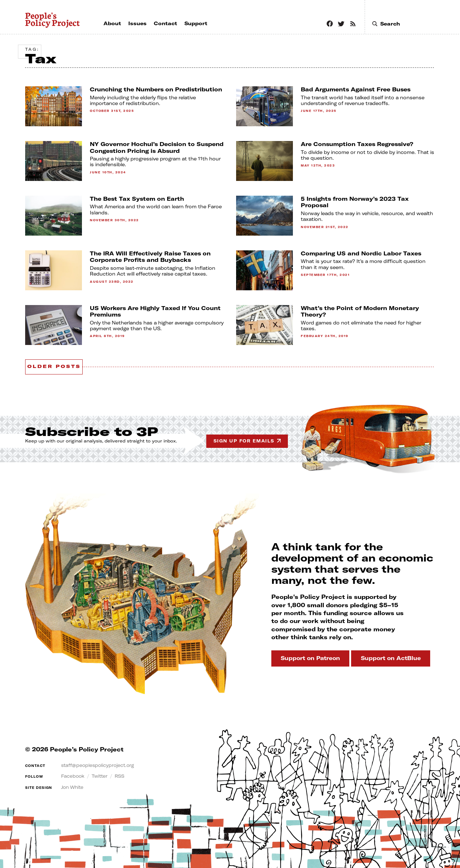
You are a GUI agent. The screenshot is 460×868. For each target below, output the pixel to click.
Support (299, 656)
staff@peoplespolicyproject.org (103, 763)
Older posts (61, 365)
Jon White (74, 785)
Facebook (74, 774)
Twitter (104, 774)
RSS (125, 774)
